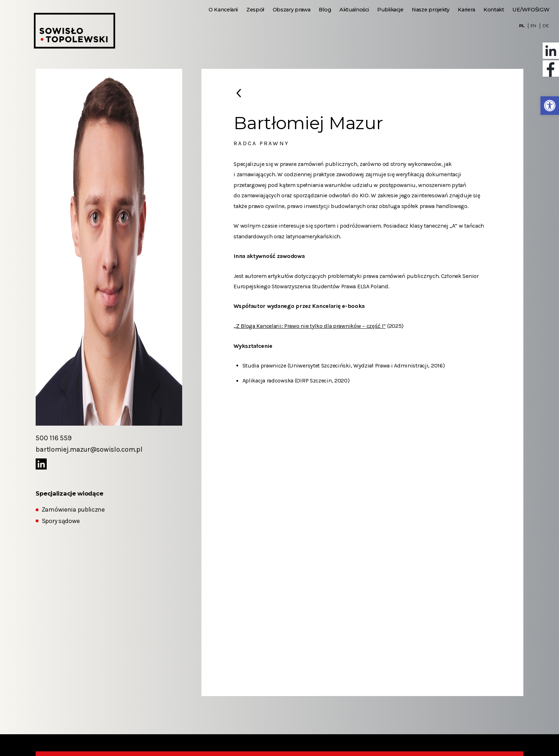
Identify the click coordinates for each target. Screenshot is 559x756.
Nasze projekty (431, 10)
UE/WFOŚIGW (531, 10)
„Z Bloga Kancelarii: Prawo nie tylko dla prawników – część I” (310, 326)
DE (545, 26)
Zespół (255, 10)
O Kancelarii (223, 10)
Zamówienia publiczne (73, 510)
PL (522, 26)
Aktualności (354, 10)
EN (533, 26)
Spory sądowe (61, 521)
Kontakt (494, 10)
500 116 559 (53, 438)
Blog (325, 10)
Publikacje (390, 10)
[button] (550, 106)
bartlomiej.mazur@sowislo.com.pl (89, 449)
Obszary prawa (292, 10)
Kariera (466, 10)
